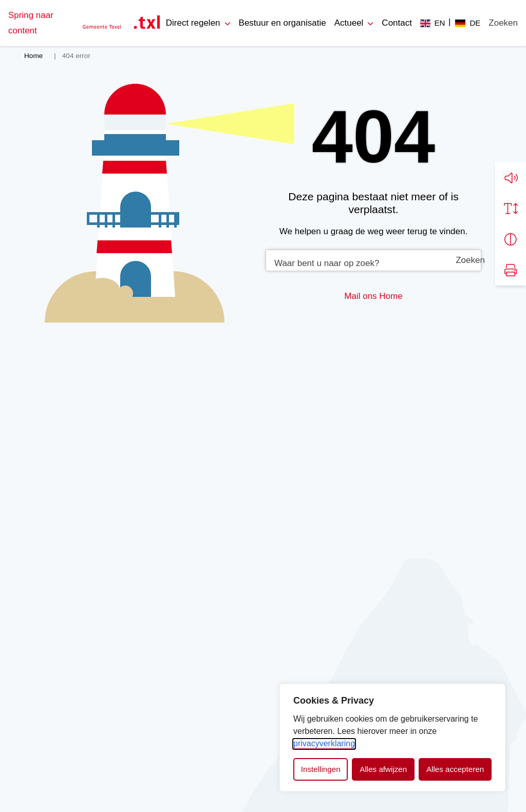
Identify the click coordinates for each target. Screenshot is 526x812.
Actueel (349, 23)
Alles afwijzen (383, 769)
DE (475, 23)
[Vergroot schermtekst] (511, 209)
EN (440, 23)
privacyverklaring (324, 743)
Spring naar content (31, 23)
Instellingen (321, 769)
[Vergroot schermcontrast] (511, 239)
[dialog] (392, 738)
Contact (397, 23)
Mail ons (360, 296)
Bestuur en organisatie (283, 23)
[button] (511, 178)
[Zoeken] (503, 23)
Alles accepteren (455, 769)
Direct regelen (193, 23)
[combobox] (373, 260)
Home (391, 296)
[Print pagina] (511, 270)
